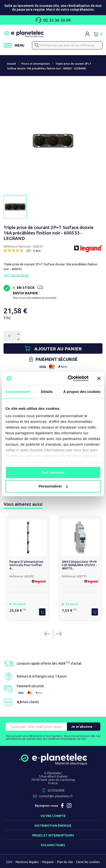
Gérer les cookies (88, 862)
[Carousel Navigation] (53, 634)
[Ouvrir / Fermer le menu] (14, 45)
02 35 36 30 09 (53, 20)
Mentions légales (27, 862)
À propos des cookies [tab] (82, 392)
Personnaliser (53, 486)
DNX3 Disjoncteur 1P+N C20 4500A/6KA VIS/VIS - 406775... (80, 565)
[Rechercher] (67, 45)
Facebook (62, 806)
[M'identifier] (87, 34)
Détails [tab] (47, 392)
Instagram (69, 806)
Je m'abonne (82, 727)
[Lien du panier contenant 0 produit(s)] (98, 34)
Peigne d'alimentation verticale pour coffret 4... (27, 565)
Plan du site (65, 862)
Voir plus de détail (16, 275)
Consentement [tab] (18, 392)
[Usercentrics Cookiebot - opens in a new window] (68, 378)
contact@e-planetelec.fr (56, 796)
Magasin (48, 862)
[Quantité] (9, 336)
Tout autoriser (53, 472)
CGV (9, 862)
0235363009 (56, 790)
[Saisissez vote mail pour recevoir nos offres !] (36, 727)
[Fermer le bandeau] (99, 378)
